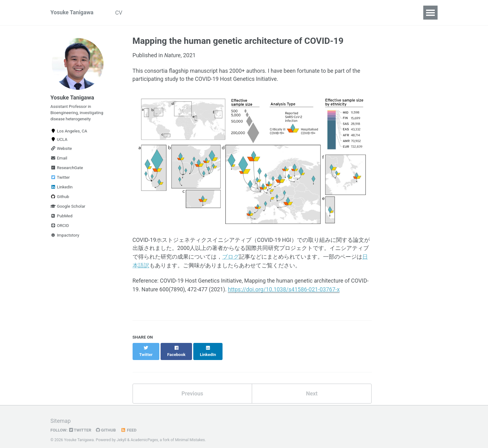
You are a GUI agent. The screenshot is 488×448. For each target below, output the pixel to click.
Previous (192, 388)
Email (59, 159)
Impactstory (65, 236)
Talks (184, 13)
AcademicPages (145, 434)
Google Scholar (68, 207)
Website (61, 150)
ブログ (231, 257)
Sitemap (61, 416)
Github (60, 198)
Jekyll (122, 434)
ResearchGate (67, 169)
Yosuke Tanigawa (72, 13)
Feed (129, 424)
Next (312, 388)
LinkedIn (61, 188)
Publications (150, 13)
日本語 (281, 13)
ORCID (60, 227)
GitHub (107, 424)
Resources (248, 13)
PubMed (61, 217)
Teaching (213, 13)
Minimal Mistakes (191, 434)
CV (120, 13)
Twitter (60, 178)
